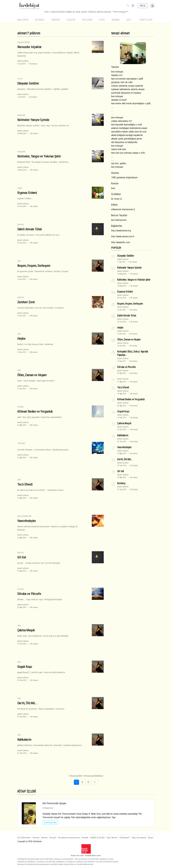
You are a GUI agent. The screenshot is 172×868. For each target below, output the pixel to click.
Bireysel (21, 225)
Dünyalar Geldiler (28, 83)
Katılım (45, 838)
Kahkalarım (24, 740)
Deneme (56, 20)
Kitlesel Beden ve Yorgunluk (35, 411)
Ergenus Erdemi (27, 193)
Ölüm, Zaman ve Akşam (32, 375)
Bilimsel (40, 20)
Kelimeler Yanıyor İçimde (33, 120)
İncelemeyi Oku (50, 823)
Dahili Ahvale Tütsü (30, 229)
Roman (116, 20)
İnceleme (87, 20)
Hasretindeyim (27, 521)
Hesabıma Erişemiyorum (69, 838)
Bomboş (121, 483)
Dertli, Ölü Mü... (27, 703)
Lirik (19, 261)
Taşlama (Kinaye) (24, 42)
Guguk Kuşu (25, 667)
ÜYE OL (143, 6)
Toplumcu (21, 443)
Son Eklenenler (24, 838)
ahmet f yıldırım (23, 61)
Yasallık (85, 838)
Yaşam (20, 188)
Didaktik (21, 297)
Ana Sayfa (23, 20)
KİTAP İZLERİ (146, 20)
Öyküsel (21, 589)
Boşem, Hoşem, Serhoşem (34, 266)
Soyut (20, 79)
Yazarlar (36, 838)
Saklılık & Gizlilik (97, 838)
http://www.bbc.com (121, 242)
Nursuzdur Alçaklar (29, 47)
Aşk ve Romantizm (24, 516)
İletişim (53, 838)
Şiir (128, 20)
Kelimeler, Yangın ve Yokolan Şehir (39, 156)
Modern (20, 407)
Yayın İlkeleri (112, 838)
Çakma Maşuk (26, 630)
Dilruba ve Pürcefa (29, 594)
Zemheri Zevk (26, 302)
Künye (151, 838)
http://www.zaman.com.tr (123, 236)
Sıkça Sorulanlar (139, 838)
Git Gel (22, 557)
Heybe (21, 339)
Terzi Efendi (25, 484)
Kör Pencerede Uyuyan (54, 803)
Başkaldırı (21, 115)
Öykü (102, 20)
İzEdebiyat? (125, 838)
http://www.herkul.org (121, 231)
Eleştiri (71, 20)
